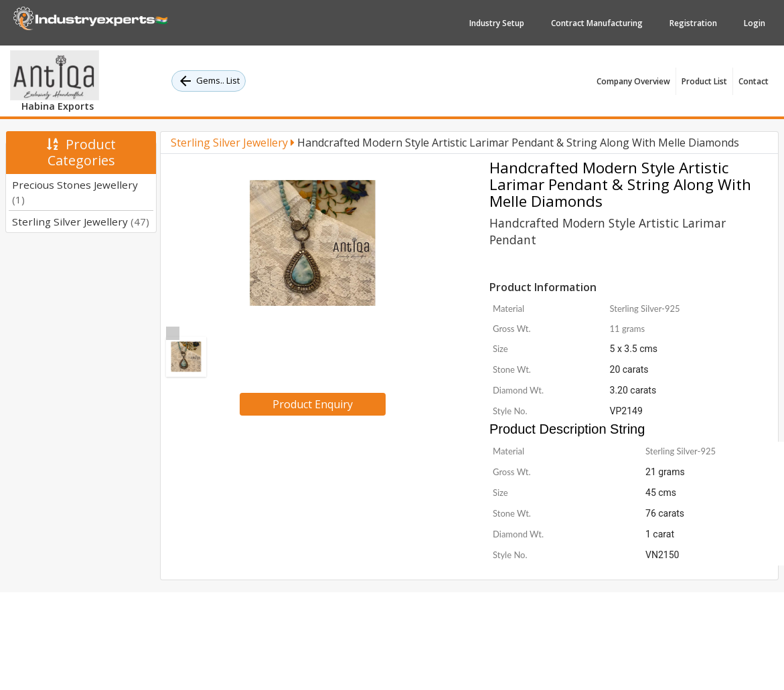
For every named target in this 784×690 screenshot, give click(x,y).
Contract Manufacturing (597, 23)
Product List (704, 81)
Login (755, 23)
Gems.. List (209, 81)
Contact (754, 81)
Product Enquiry (313, 404)
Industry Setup (497, 23)
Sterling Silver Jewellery (81, 222)
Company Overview (633, 81)
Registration (693, 23)
